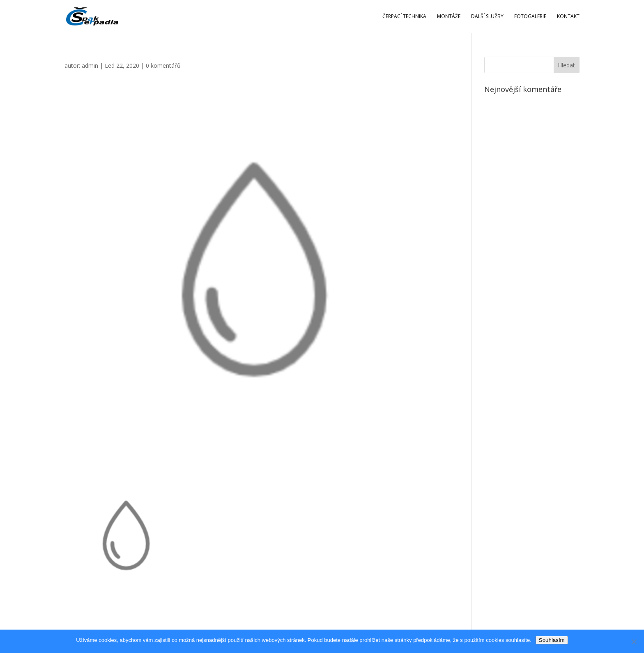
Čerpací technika (404, 17)
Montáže (449, 17)
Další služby (487, 17)
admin (90, 66)
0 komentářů (163, 66)
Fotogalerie (530, 17)
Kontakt (568, 17)
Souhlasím (552, 640)
